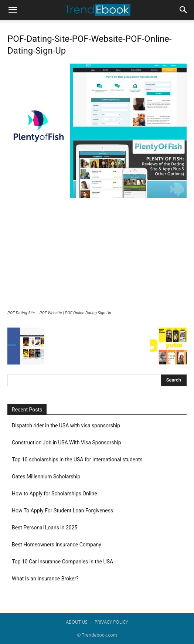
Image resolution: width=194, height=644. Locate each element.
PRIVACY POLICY (111, 622)
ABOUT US (76, 622)
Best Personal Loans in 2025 (45, 528)
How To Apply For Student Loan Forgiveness (62, 511)
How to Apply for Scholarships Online (55, 494)
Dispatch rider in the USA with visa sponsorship (66, 426)
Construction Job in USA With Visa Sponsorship (67, 443)
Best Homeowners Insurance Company (57, 545)
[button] (13, 10)
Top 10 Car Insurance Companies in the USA (62, 562)
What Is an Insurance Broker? (45, 579)
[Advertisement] (97, 255)
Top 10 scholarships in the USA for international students (77, 460)
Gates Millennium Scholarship (46, 477)
